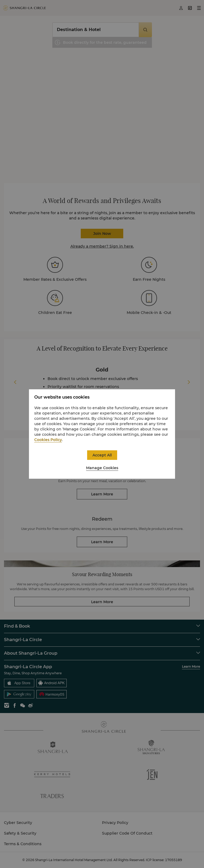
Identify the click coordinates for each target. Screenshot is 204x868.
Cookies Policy (48, 440)
